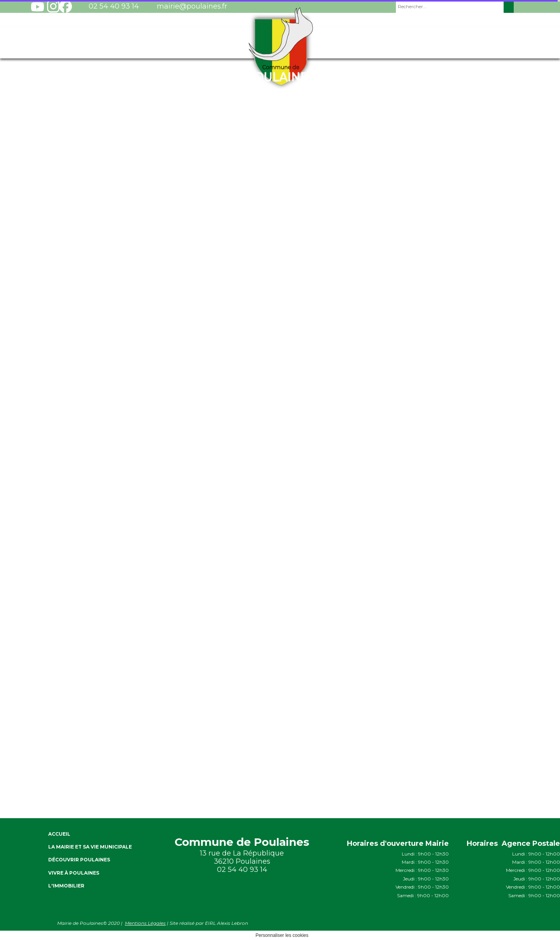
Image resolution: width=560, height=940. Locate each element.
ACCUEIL (59, 834)
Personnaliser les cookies (282, 935)
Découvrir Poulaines (79, 860)
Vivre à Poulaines (74, 873)
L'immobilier (66, 886)
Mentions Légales (145, 923)
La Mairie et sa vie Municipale (90, 847)
